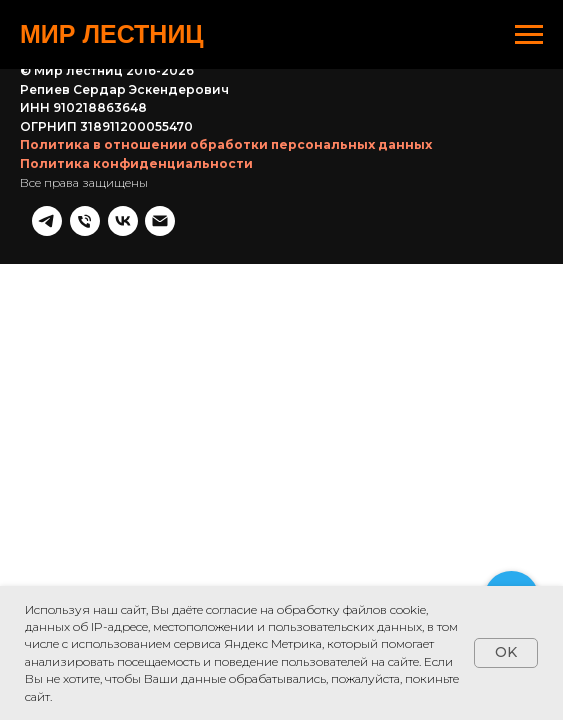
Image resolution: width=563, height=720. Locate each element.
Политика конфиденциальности (136, 139)
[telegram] (414, 103)
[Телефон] (452, 103)
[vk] (490, 103)
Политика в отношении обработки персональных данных (226, 120)
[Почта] (528, 103)
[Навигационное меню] (529, 35)
